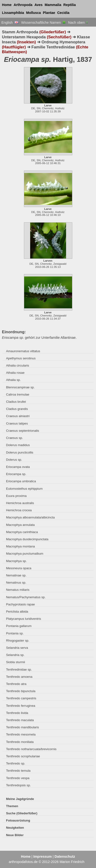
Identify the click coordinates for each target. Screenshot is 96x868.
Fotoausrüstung (18, 820)
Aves (39, 5)
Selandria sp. (15, 655)
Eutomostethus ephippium (24, 489)
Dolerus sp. (14, 460)
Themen (12, 806)
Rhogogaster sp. (18, 641)
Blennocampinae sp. (20, 387)
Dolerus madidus (18, 445)
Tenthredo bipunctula (21, 691)
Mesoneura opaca (19, 568)
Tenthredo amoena (19, 677)
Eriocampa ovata (18, 467)
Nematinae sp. (16, 575)
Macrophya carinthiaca (22, 532)
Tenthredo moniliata (20, 742)
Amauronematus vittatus (23, 351)
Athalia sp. (13, 380)
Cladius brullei (16, 402)
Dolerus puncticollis (20, 452)
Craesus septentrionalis (23, 431)
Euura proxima (16, 496)
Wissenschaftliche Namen (43, 23)
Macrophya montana (20, 546)
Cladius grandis (17, 409)
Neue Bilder (15, 835)
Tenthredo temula (18, 771)
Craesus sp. (14, 438)
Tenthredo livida (17, 713)
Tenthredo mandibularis (22, 727)
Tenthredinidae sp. (19, 670)
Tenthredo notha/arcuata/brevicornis (31, 749)
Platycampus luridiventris (23, 619)
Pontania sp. (15, 633)
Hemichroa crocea (19, 510)
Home (7, 5)
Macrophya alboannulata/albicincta (30, 517)
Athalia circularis (17, 365)
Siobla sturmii (15, 662)
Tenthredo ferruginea (21, 706)
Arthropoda (23, 5)
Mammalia (53, 5)
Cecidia (63, 13)
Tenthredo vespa (18, 778)
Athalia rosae (15, 373)
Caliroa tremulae (18, 394)
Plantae (49, 13)
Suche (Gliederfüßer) (22, 813)
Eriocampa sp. (16, 474)
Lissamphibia (13, 13)
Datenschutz (65, 857)
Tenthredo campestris (21, 698)
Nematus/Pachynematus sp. (26, 597)
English (10, 23)
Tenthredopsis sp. (18, 785)
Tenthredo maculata (20, 720)
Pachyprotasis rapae (20, 604)
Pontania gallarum (19, 626)
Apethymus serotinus (21, 358)
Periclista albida (17, 612)
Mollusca (34, 13)
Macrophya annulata (20, 525)
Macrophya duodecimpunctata (27, 539)
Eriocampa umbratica (21, 481)
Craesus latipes (17, 423)
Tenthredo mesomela (21, 734)
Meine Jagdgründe (20, 799)
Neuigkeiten (15, 828)
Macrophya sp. (16, 561)
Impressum (42, 857)
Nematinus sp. (16, 583)
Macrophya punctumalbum (25, 554)
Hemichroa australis (20, 503)
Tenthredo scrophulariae (23, 756)
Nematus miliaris (18, 590)
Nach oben (78, 23)
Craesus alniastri (18, 416)
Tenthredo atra (16, 684)
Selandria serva (17, 648)
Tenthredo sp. (16, 763)
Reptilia (70, 5)
